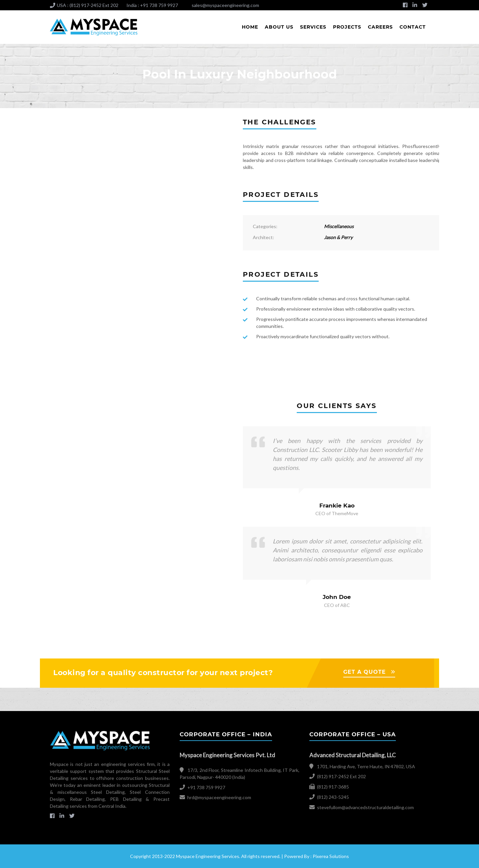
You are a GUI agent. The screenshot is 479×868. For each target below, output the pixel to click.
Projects (347, 27)
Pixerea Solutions (331, 856)
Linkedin (415, 7)
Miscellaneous (339, 226)
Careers (380, 27)
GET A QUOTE (365, 672)
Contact (413, 27)
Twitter (425, 7)
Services (313, 27)
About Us (279, 27)
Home (250, 27)
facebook (405, 7)
